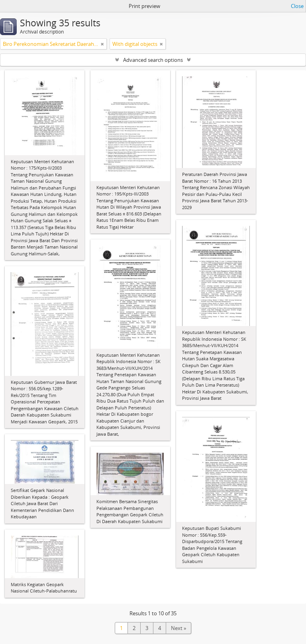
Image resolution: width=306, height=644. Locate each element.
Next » (178, 628)
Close (297, 6)
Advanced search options (153, 60)
